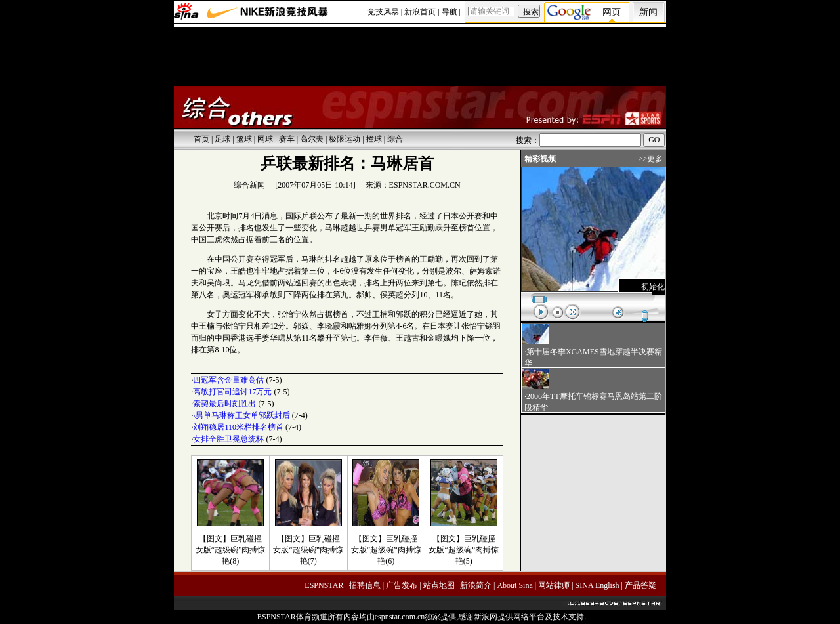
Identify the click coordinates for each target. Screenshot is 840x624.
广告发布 (402, 585)
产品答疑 (640, 585)
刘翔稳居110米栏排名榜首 (238, 427)
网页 (612, 12)
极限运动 (345, 139)
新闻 (648, 12)
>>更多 (650, 159)
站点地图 (439, 585)
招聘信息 (365, 585)
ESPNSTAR (324, 585)
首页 (201, 139)
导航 (450, 12)
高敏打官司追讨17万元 (232, 392)
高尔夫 (312, 139)
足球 (222, 139)
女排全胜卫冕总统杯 (228, 439)
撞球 (374, 139)
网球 (265, 139)
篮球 (244, 139)
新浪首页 (420, 12)
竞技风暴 (383, 12)
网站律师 (554, 585)
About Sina (514, 585)
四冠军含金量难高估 (228, 380)
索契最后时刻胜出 (224, 404)
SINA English (598, 585)
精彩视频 (540, 159)
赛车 (287, 139)
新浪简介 (476, 585)
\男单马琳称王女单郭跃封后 (241, 415)
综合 (395, 139)
